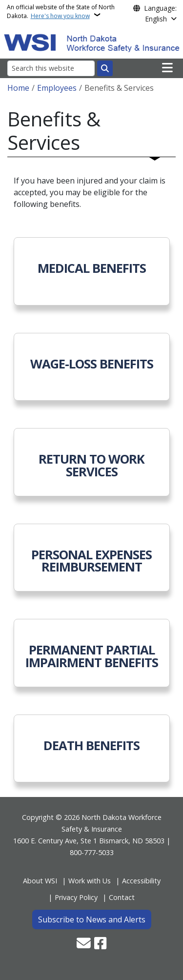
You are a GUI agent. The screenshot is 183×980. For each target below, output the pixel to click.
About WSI (40, 881)
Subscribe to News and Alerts (92, 919)
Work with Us (90, 881)
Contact (122, 897)
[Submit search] (105, 68)
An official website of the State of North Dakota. (61, 11)
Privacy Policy (76, 897)
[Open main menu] (167, 68)
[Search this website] (51, 68)
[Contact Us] (84, 944)
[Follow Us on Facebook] (100, 944)
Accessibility (141, 881)
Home (18, 88)
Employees (57, 88)
